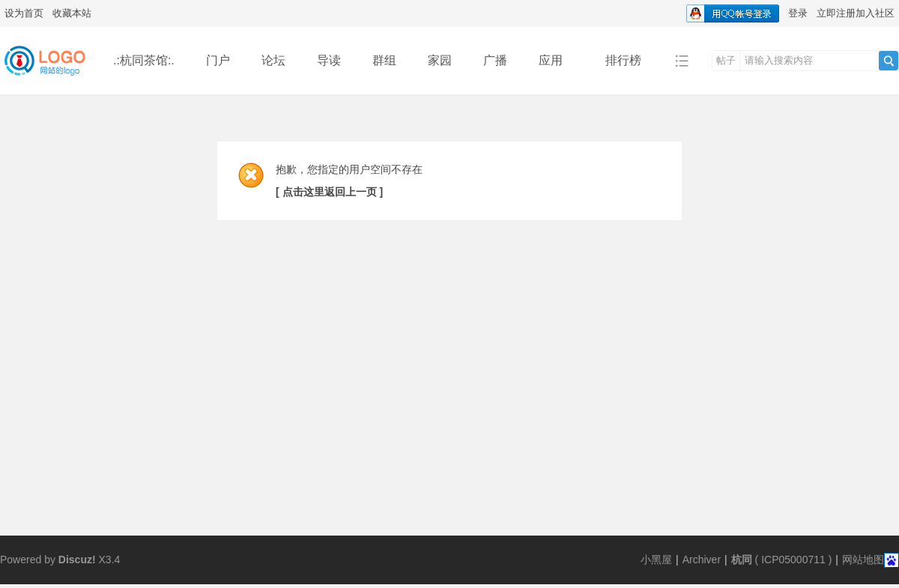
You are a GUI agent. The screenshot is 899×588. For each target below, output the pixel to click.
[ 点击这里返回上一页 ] (329, 192)
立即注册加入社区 (856, 13)
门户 (218, 60)
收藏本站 (72, 13)
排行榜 (623, 60)
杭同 (742, 560)
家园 (440, 60)
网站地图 (863, 560)
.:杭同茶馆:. (144, 60)
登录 (798, 13)
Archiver (702, 560)
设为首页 (24, 13)
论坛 (273, 60)
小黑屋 (656, 560)
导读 (329, 60)
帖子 (726, 60)
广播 (495, 60)
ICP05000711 (793, 560)
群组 (384, 60)
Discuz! (77, 560)
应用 (556, 60)
